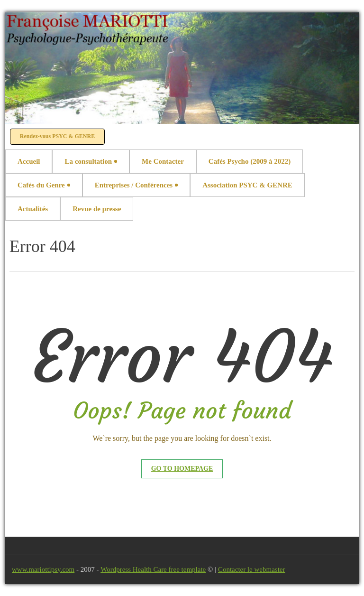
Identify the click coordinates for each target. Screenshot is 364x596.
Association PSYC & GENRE (247, 185)
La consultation (91, 161)
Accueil (29, 161)
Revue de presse (97, 209)
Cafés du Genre (44, 185)
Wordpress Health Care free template (153, 569)
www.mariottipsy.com (43, 569)
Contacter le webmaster (252, 569)
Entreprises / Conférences (136, 185)
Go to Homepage (182, 469)
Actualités (33, 209)
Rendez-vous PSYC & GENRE (57, 136)
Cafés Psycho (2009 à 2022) (250, 161)
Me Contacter (163, 161)
